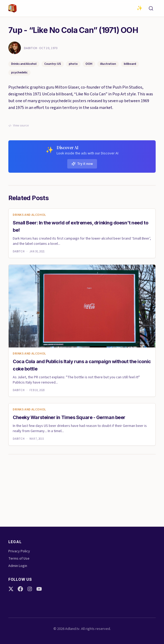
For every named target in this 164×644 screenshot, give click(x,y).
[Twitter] (11, 589)
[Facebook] (20, 589)
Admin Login (18, 566)
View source (19, 126)
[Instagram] (30, 589)
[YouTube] (39, 589)
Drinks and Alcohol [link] (29, 215)
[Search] (151, 8)
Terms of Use (19, 559)
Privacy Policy (19, 551)
